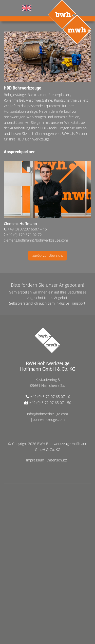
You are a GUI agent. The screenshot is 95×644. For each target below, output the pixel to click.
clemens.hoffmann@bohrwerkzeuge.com (36, 240)
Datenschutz (57, 460)
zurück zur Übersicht (48, 255)
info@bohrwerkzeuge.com (48, 414)
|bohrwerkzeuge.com (48, 419)
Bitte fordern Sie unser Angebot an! (48, 285)
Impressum (35, 460)
